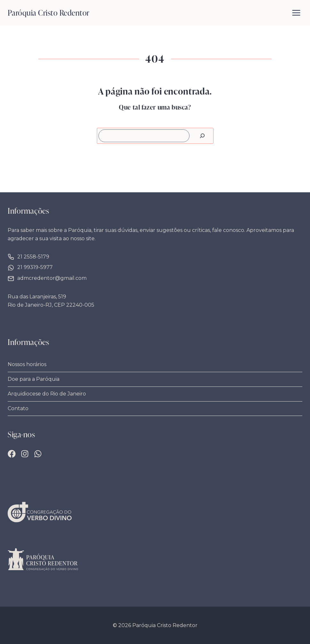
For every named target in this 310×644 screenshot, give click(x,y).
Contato (18, 408)
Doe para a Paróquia (34, 379)
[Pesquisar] (202, 136)
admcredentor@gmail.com (52, 278)
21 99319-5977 (35, 267)
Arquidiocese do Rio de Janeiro (47, 394)
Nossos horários (27, 364)
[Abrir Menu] (296, 13)
